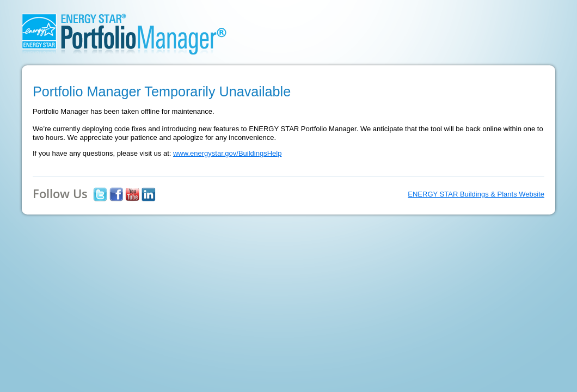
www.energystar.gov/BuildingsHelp (227, 153)
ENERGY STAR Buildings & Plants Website (476, 194)
